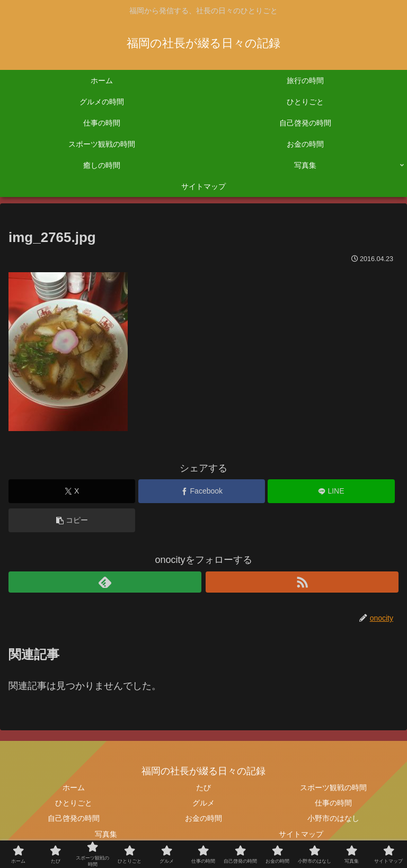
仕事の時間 (333, 803)
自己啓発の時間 (74, 818)
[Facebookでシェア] (202, 491)
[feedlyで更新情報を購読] (105, 582)
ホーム (74, 788)
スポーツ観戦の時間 (333, 788)
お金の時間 (203, 818)
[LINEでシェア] (331, 491)
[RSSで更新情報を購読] (302, 582)
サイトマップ (301, 834)
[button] (72, 520)
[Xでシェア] (72, 491)
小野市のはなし (333, 818)
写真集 (106, 834)
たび (203, 788)
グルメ (203, 803)
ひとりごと (74, 803)
